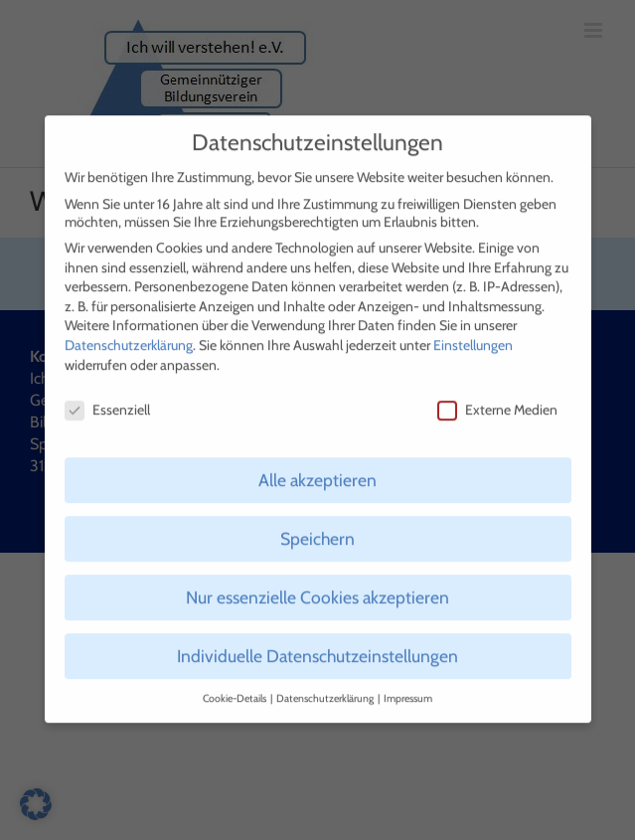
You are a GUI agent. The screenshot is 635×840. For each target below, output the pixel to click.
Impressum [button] (408, 689)
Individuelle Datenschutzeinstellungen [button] (317, 647)
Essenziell (107, 401)
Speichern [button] (317, 529)
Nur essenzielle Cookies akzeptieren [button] (317, 588)
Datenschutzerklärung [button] (326, 689)
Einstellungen (473, 336)
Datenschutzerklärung (129, 336)
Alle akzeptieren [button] (317, 471)
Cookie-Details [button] (236, 689)
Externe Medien (497, 401)
